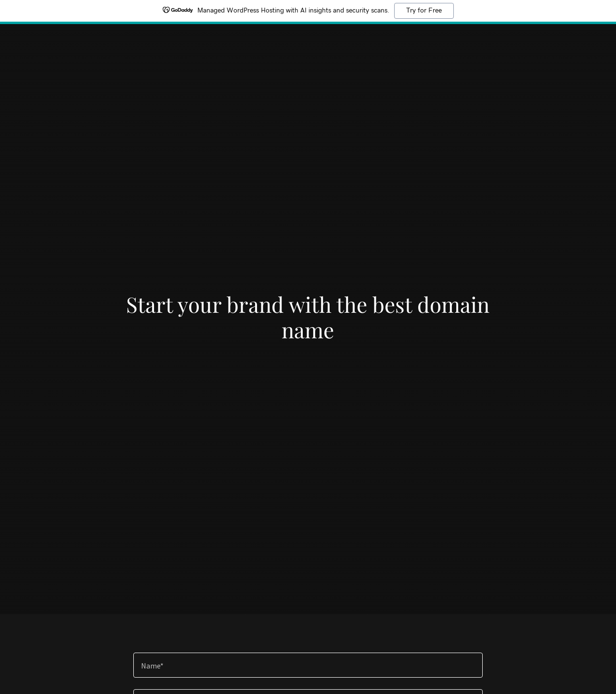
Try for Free (424, 11)
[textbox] (308, 665)
